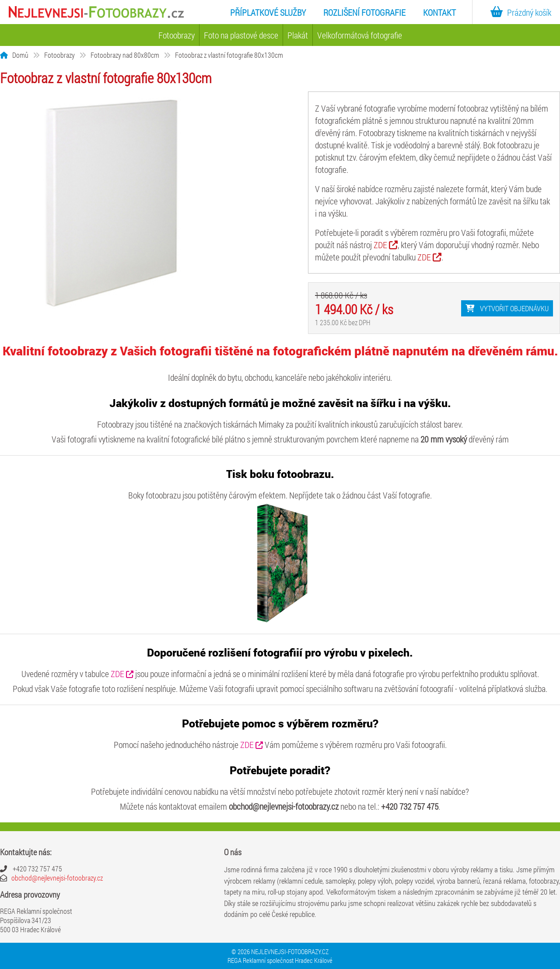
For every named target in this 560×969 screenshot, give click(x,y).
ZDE (386, 245)
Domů (20, 55)
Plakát (298, 35)
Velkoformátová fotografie (360, 35)
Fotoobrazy (177, 35)
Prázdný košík (519, 12)
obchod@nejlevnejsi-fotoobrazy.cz (57, 878)
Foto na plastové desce (241, 35)
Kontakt (439, 12)
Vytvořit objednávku (507, 308)
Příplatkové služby (268, 12)
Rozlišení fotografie (364, 12)
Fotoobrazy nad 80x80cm (125, 55)
